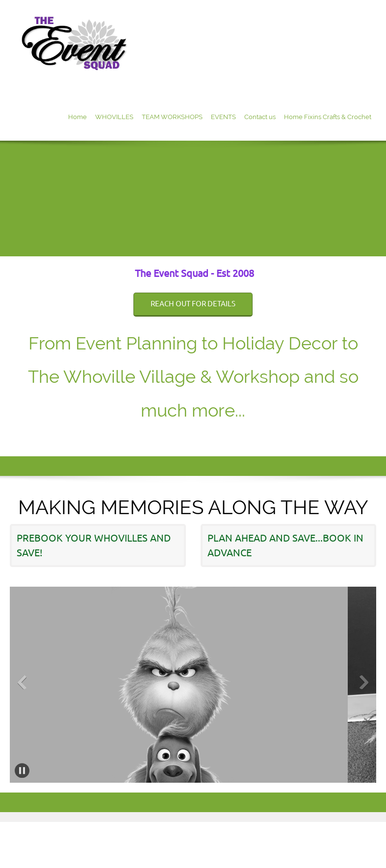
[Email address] (354, 437)
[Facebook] (369, 437)
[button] (181, 684)
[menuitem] (77, 118)
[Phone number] (339, 437)
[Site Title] (77, 47)
